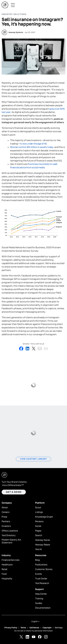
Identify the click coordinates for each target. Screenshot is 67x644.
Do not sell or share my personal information (33, 631)
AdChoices (34, 628)
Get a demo (14, 492)
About (5, 508)
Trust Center (41, 579)
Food (4, 574)
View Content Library (33, 459)
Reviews (39, 522)
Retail (4, 569)
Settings (59, 628)
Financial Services (11, 560)
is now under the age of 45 (33, 144)
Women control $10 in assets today (32, 147)
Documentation (43, 608)
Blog (37, 560)
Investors (6, 526)
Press (4, 517)
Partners (6, 522)
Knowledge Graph (44, 517)
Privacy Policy (11, 628)
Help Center (41, 594)
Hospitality (7, 579)
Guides (39, 603)
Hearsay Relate (43, 545)
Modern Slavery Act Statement (11, 541)
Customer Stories (44, 569)
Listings (39, 512)
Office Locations (10, 531)
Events (38, 574)
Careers (6, 512)
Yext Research (42, 583)
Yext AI (38, 549)
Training (39, 599)
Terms (23, 628)
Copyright (47, 628)
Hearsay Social (42, 540)
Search (39, 535)
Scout (38, 508)
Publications (41, 565)
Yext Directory (9, 535)
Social (38, 526)
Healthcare (7, 565)
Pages (38, 531)
